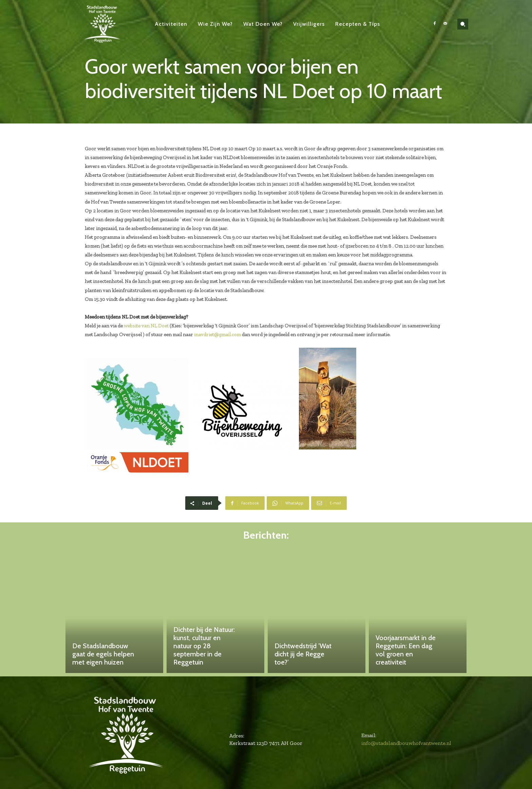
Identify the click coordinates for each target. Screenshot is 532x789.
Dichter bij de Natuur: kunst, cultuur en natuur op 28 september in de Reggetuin (204, 646)
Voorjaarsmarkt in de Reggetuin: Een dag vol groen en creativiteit (406, 650)
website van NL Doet (146, 326)
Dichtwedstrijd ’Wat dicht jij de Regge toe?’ (303, 654)
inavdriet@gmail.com (217, 334)
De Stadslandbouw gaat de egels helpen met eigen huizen (103, 654)
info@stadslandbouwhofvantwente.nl (406, 743)
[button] (463, 24)
